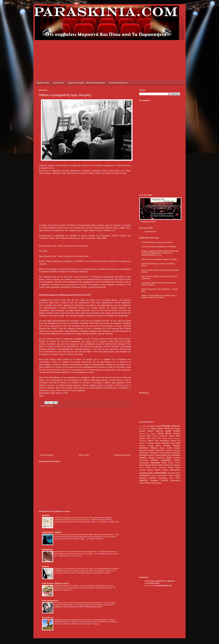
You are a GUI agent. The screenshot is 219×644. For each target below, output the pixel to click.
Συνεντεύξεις (58, 83)
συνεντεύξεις (145, 483)
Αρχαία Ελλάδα (172, 431)
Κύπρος (151, 446)
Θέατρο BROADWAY (160, 436)
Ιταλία (172, 443)
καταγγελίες (175, 470)
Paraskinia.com (151, 232)
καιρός (158, 470)
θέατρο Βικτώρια (158, 465)
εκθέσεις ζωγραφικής (161, 460)
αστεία (151, 458)
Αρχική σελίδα (43, 83)
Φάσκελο (46, 566)
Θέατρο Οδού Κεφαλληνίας (159, 441)
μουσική (152, 478)
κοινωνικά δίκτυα (174, 473)
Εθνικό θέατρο (165, 433)
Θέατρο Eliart (175, 436)
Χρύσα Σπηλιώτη (155, 455)
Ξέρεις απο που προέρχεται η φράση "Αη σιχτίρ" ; (160, 259)
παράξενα (144, 480)
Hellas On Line (48, 618)
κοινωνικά (49, 406)
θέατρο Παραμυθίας (160, 467)
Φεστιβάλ (143, 455)
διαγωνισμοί (144, 460)
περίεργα (154, 480)
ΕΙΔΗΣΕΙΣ (46, 516)
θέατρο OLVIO (174, 463)
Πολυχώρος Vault (156, 453)
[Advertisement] (90, 46)
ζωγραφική (155, 463)
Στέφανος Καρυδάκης (172, 453)
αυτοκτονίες (160, 458)
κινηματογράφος (147, 473)
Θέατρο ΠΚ (175, 441)
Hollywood (175, 426)
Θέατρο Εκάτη (156, 438)
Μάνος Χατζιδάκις (163, 446)
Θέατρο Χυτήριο (155, 443)
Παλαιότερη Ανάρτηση (122, 455)
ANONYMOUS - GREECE (52, 532)
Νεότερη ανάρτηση (47, 455)
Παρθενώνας (144, 453)
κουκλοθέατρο (144, 475)
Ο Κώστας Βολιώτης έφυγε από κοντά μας (157, 242)
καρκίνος (165, 470)
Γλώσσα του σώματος (148, 434)
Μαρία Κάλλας (166, 448)
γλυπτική (177, 458)
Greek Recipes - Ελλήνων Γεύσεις (55, 584)
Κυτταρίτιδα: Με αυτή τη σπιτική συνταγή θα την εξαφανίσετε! (76, 552)
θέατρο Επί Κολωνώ (172, 465)
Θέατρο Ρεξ (143, 443)
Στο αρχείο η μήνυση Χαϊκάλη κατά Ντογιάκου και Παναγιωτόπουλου (78, 603)
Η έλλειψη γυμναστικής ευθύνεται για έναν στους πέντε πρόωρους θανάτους (81, 620)
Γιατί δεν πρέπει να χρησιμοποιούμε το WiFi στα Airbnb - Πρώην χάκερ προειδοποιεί (84, 535)
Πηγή (41, 396)
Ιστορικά (165, 443)
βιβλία (169, 458)
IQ (140, 428)
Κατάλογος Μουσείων (118, 83)
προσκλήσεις (175, 480)
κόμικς (171, 475)
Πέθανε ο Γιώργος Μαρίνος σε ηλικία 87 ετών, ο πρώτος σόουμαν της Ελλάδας (159, 297)
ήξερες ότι (166, 455)
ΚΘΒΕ (178, 443)
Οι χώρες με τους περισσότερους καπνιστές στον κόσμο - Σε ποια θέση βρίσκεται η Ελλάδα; (87, 569)
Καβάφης (142, 446)
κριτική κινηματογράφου (159, 475)
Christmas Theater (154, 426)
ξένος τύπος (175, 478)
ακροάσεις (175, 455)
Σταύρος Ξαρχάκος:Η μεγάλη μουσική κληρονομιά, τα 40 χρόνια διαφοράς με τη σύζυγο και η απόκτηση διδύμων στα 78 (160, 253)
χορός (159, 483)
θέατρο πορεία (174, 467)
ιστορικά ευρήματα (146, 470)
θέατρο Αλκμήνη (145, 465)
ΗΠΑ (149, 436)
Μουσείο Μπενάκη (173, 450)
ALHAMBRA (143, 426)
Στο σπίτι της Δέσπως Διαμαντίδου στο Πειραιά (159, 247)
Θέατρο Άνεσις (145, 438)
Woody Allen (146, 429)
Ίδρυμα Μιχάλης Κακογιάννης (162, 428)
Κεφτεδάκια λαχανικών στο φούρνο (67, 586)
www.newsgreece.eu (50, 601)
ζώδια (164, 463)
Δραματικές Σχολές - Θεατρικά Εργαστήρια (86, 83)
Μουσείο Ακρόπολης (156, 450)
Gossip (166, 426)
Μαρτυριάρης (47, 549)
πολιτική (164, 480)
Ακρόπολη (159, 431)
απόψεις (143, 458)
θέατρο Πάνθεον (145, 467)
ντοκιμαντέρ (163, 478)
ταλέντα (154, 483)
